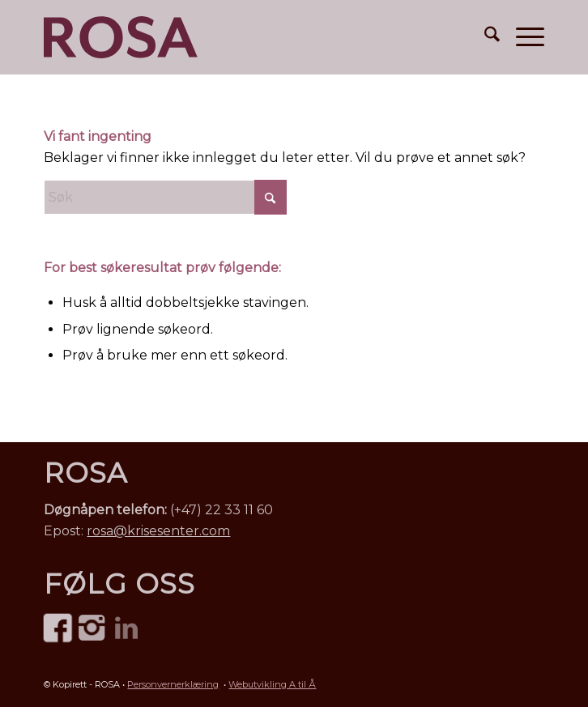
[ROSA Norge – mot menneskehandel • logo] (121, 37)
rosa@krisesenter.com (158, 531)
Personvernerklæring (173, 684)
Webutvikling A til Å (272, 684)
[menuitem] (484, 37)
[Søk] (484, 37)
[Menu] (522, 37)
